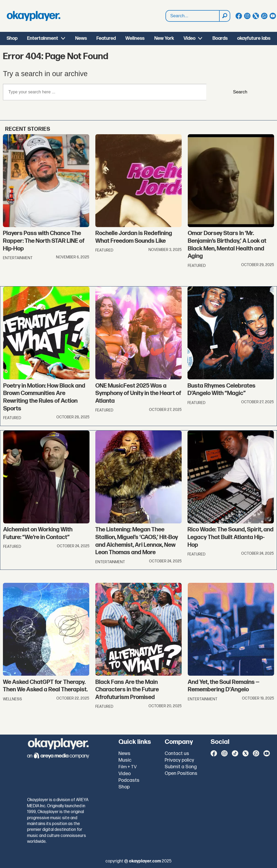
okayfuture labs (254, 38)
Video (189, 38)
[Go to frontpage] (33, 16)
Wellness (135, 38)
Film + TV (128, 767)
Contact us (177, 754)
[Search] (224, 16)
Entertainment (43, 38)
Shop (12, 38)
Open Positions (181, 773)
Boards (220, 38)
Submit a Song (181, 767)
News (81, 38)
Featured (106, 38)
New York (164, 38)
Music (125, 760)
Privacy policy (179, 760)
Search (240, 92)
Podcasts (129, 780)
